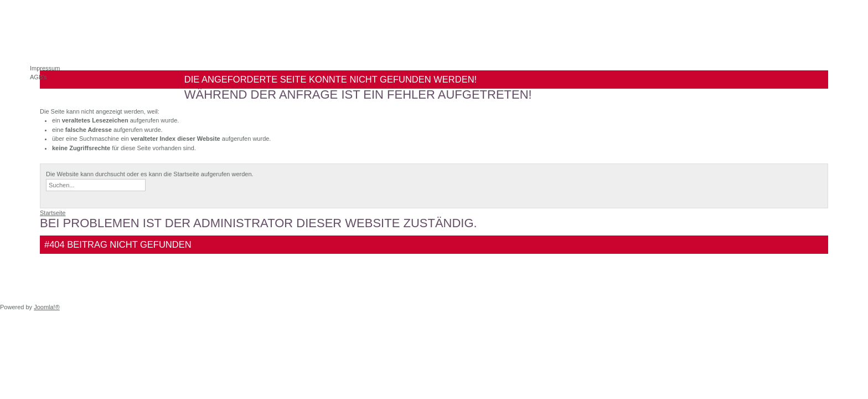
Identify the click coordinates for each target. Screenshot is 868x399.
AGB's (38, 77)
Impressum (45, 68)
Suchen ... (46, 179)
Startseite (53, 213)
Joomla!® (47, 307)
